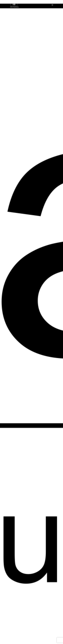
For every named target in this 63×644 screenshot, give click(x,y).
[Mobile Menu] (52, 5)
